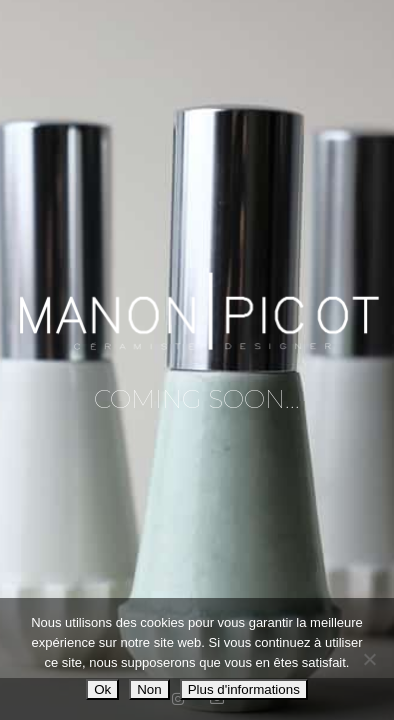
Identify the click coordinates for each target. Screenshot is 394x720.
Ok (102, 689)
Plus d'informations (244, 689)
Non (149, 689)
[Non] (369, 659)
